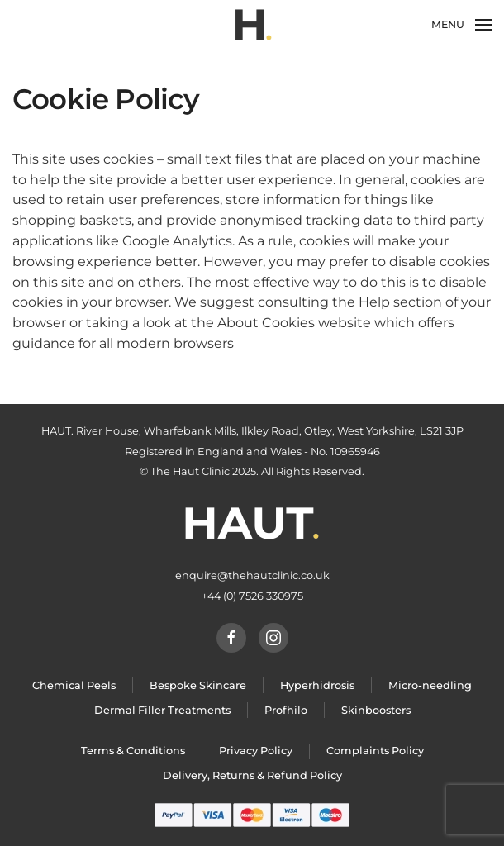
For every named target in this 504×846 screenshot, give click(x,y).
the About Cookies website (281, 323)
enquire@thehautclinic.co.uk (252, 575)
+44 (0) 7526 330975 (252, 596)
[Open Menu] (461, 25)
